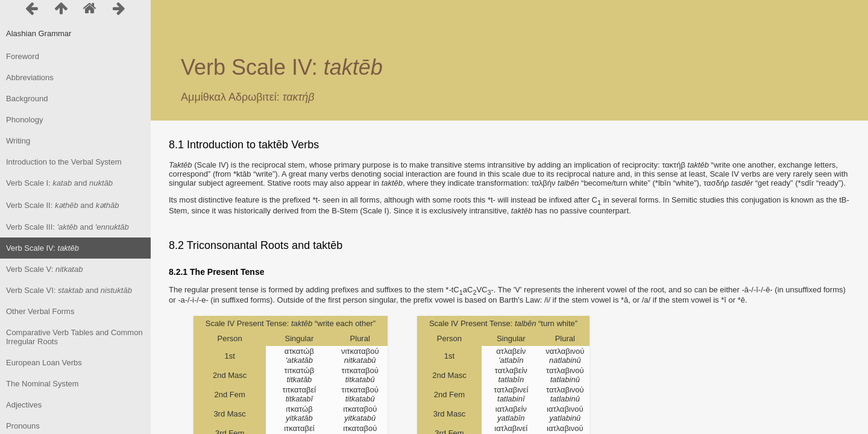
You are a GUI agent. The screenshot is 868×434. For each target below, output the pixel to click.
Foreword (23, 56)
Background (27, 99)
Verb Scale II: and (62, 205)
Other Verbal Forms (40, 311)
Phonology (24, 120)
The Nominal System (42, 384)
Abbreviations (30, 77)
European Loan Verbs (44, 363)
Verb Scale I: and (59, 183)
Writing (18, 141)
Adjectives (24, 405)
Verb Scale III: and (68, 227)
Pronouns (23, 426)
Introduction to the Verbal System (64, 162)
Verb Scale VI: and (69, 290)
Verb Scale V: (44, 269)
